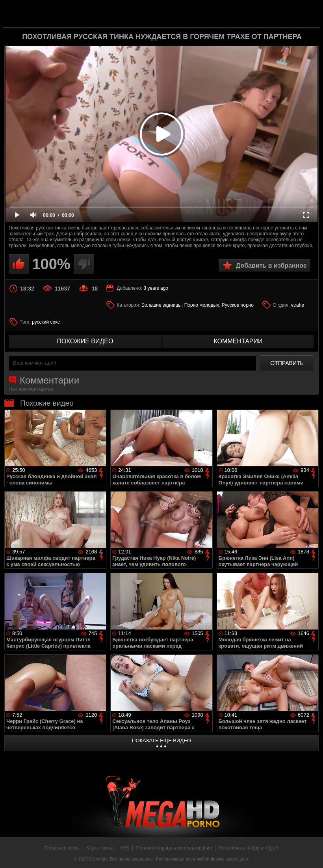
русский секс (46, 322)
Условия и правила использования (174, 848)
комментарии (238, 341)
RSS (124, 848)
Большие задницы (161, 305)
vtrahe (298, 305)
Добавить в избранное (271, 265)
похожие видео (85, 341)
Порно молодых (202, 305)
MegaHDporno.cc (174, 13)
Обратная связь (62, 848)
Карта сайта (99, 848)
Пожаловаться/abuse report (248, 848)
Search (308, 14)
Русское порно (238, 305)
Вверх (311, 853)
